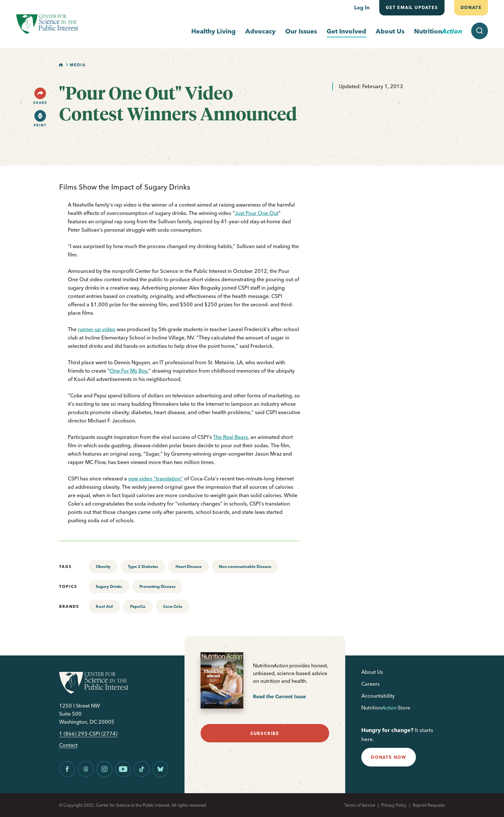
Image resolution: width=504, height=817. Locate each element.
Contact (68, 745)
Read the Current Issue (279, 696)
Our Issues (301, 31)
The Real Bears (230, 437)
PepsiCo (138, 606)
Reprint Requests (429, 805)
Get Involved (346, 31)
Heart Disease (189, 566)
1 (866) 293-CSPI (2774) (88, 734)
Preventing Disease (157, 586)
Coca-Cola (173, 606)
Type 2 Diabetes (143, 566)
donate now (389, 757)
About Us (390, 31)
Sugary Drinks (109, 586)
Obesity (103, 566)
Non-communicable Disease (245, 566)
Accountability (378, 696)
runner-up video (97, 329)
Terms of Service (360, 805)
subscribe (265, 733)
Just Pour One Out (257, 213)
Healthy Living (213, 31)
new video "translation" (156, 478)
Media (78, 65)
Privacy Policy (394, 805)
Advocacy (260, 31)
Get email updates (412, 7)
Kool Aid (104, 606)
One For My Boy (128, 371)
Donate (471, 7)
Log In (362, 7)
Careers (370, 684)
